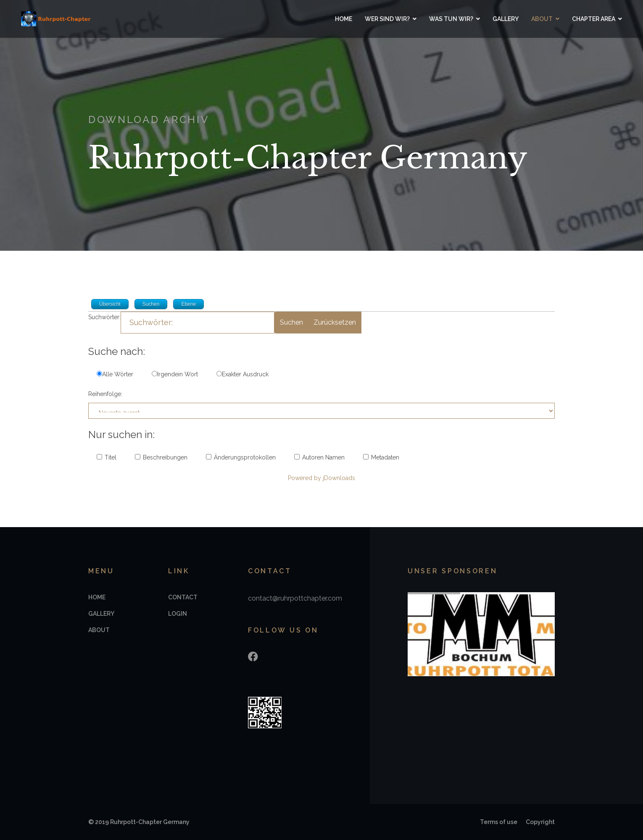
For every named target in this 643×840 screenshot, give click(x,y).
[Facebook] (253, 657)
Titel (107, 457)
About (542, 19)
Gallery (506, 19)
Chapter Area (594, 19)
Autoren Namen (319, 457)
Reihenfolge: (105, 394)
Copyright (540, 822)
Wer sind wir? (387, 19)
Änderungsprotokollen (241, 457)
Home (344, 19)
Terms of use (499, 822)
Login (178, 614)
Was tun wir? (451, 19)
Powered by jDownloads (321, 478)
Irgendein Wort (175, 374)
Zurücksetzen (335, 322)
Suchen (291, 322)
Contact (183, 597)
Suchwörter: (104, 317)
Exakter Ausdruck (242, 374)
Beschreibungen (161, 457)
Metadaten (381, 457)
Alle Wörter (115, 374)
